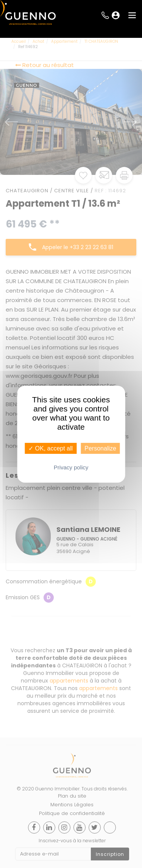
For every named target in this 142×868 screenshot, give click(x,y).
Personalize (100, 448)
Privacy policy (71, 467)
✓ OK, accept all (51, 448)
